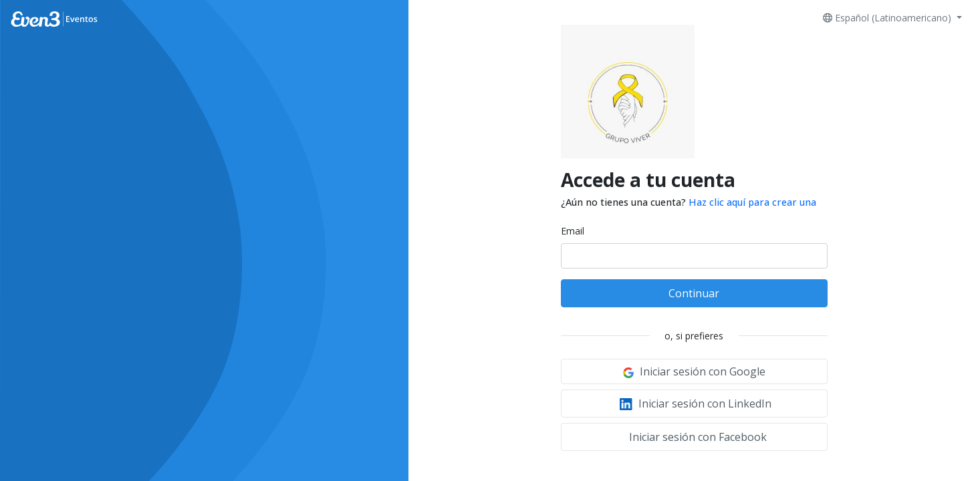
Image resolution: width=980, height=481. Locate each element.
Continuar (694, 293)
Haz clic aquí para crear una (752, 202)
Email (573, 231)
